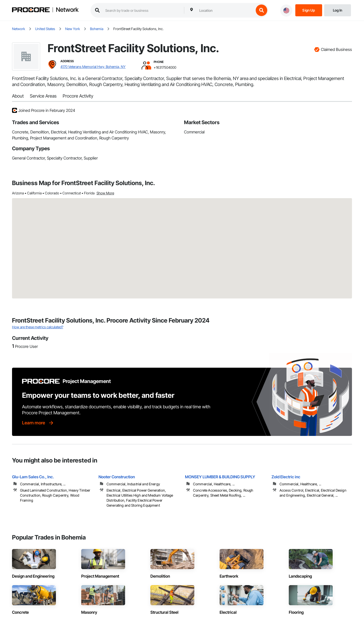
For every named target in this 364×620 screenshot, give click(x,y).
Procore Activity (78, 96)
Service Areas (43, 96)
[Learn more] (38, 423)
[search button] (261, 10)
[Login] (338, 10)
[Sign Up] (309, 10)
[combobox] (225, 10)
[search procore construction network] (142, 10)
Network (67, 10)
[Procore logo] (31, 10)
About (18, 96)
